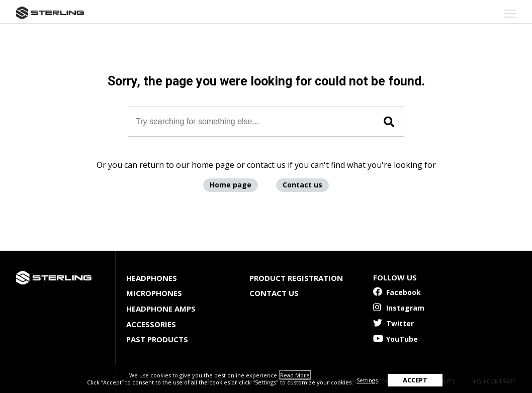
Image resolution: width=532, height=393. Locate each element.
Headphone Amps (161, 309)
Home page (231, 185)
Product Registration (296, 278)
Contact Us (274, 293)
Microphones (154, 293)
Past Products (157, 339)
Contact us (302, 185)
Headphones (152, 278)
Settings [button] (367, 380)
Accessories (151, 324)
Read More (295, 375)
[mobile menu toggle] (510, 14)
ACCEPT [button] (415, 380)
